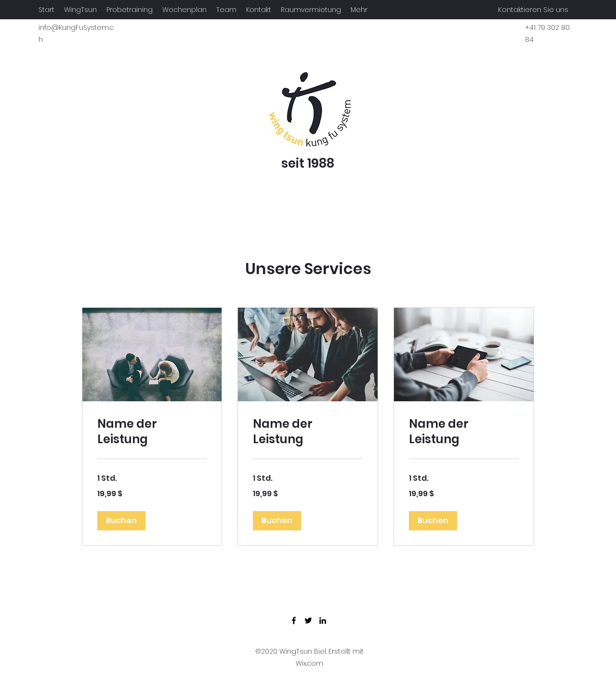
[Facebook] (294, 620)
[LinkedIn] (323, 620)
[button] (121, 521)
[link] (152, 432)
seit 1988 (308, 163)
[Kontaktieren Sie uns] (533, 10)
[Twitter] (308, 620)
